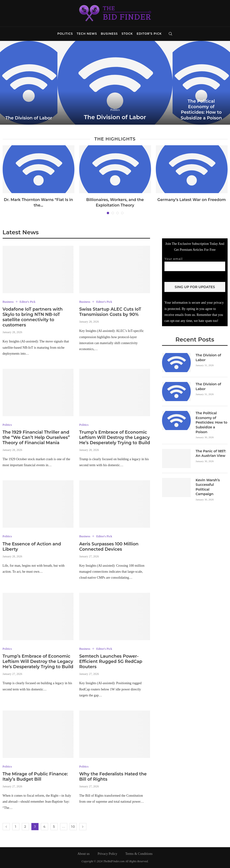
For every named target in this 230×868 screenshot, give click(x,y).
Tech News (87, 34)
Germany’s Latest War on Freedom (192, 200)
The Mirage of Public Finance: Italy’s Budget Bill (35, 777)
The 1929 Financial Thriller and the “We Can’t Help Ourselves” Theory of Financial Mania (36, 437)
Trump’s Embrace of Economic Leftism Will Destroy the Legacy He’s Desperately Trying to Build (115, 437)
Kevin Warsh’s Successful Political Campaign (208, 487)
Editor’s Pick (149, 34)
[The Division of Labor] (29, 83)
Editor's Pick (28, 302)
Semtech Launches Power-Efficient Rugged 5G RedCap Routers (111, 661)
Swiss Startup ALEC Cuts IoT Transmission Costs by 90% (110, 312)
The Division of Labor (29, 118)
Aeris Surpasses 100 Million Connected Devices (109, 547)
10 (73, 827)
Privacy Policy (107, 854)
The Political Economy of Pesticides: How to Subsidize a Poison (201, 110)
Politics (65, 34)
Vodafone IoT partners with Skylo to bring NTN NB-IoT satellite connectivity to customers (33, 317)
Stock (127, 34)
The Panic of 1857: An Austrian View (211, 453)
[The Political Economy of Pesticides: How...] (201, 83)
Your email (195, 264)
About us (83, 854)
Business (109, 34)
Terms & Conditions (139, 854)
